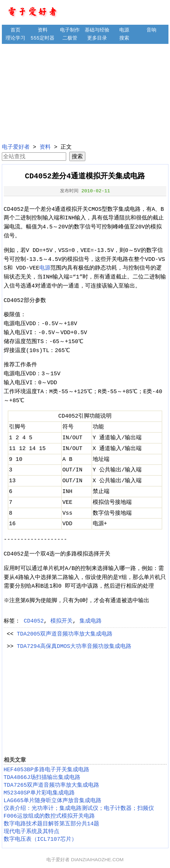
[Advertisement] (85, 93)
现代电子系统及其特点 (32, 832)
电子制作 (70, 30)
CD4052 (34, 621)
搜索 (124, 38)
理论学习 (15, 38)
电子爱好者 (16, 147)
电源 (124, 30)
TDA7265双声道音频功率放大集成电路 (52, 785)
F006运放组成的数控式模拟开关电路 (49, 816)
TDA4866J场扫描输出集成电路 (42, 777)
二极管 (70, 38)
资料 (43, 30)
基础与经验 (97, 30)
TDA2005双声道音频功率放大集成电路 (65, 634)
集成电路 (91, 621)
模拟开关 (62, 621)
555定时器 (42, 38)
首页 (15, 30)
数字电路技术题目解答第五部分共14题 (52, 824)
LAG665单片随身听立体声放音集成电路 (53, 801)
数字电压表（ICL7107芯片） (40, 839)
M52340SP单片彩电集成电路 (39, 793)
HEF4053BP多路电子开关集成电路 (47, 770)
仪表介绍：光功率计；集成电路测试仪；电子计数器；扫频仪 (79, 808)
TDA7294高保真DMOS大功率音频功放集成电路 (74, 646)
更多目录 (97, 38)
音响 (151, 30)
